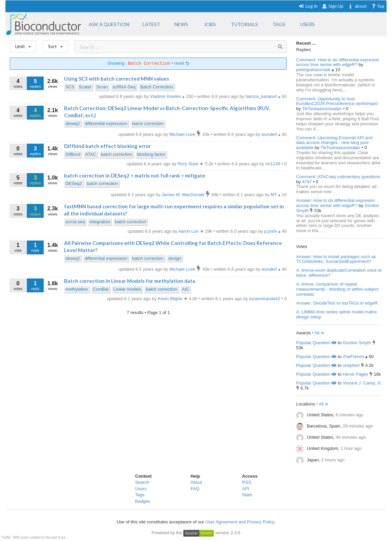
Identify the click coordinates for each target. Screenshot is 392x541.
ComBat (101, 289)
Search (142, 482)
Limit (23, 45)
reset (182, 64)
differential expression (106, 123)
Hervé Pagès (356, 374)
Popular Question (316, 343)
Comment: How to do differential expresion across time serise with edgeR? (338, 62)
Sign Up (333, 6)
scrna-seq (75, 222)
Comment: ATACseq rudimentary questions (338, 177)
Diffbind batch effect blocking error (107, 146)
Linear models (127, 289)
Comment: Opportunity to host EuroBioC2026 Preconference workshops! (337, 101)
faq (378, 6)
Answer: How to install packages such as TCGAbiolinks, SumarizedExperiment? (336, 259)
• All (318, 333)
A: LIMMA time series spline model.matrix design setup (336, 314)
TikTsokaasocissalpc (323, 109)
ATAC (91, 154)
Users (141, 489)
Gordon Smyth (357, 343)
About (196, 482)
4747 (307, 182)
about (357, 6)
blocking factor (151, 154)
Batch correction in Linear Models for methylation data (130, 281)
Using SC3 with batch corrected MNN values (117, 79)
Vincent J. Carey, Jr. (362, 383)
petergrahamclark (314, 70)
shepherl (351, 365)
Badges (143, 501)
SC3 (70, 87)
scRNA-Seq (124, 87)
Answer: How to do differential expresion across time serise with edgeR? (335, 203)
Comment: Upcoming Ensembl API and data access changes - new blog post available (334, 143)
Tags (140, 495)
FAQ (195, 489)
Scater (85, 87)
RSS (246, 482)
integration (100, 222)
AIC (186, 289)
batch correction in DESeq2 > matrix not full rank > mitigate (135, 175)
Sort (55, 45)
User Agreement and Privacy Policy (240, 522)
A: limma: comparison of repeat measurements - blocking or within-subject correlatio (337, 289)
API (245, 489)
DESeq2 (74, 183)
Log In (308, 6)
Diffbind (73, 154)
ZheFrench (354, 357)
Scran (102, 87)
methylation (77, 289)
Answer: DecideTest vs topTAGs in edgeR (337, 303)
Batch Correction (157, 87)
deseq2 (73, 123)
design (175, 258)
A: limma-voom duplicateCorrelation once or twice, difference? (339, 273)
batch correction (148, 123)
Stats (247, 495)
